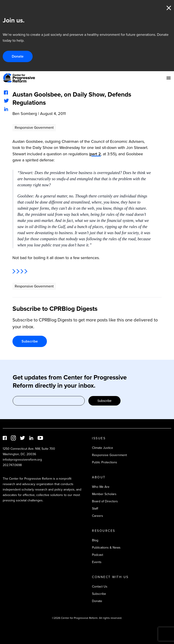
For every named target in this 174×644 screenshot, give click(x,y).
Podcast (98, 555)
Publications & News (106, 548)
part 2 (95, 154)
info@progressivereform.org (22, 460)
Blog (95, 540)
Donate (18, 56)
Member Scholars (104, 494)
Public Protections (105, 462)
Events (97, 562)
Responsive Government (34, 128)
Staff (95, 509)
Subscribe (30, 341)
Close (169, 8)
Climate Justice (103, 448)
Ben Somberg (25, 114)
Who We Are (101, 487)
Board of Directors (105, 501)
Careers (98, 516)
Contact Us (100, 587)
